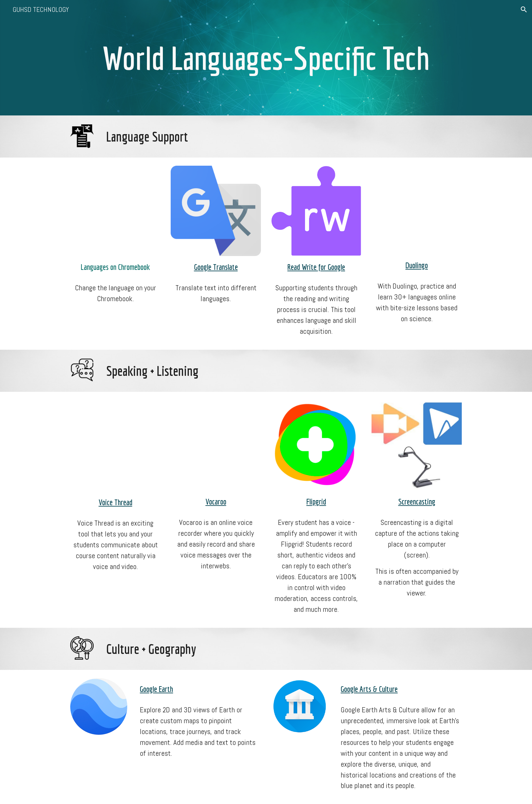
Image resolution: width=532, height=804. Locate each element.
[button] (524, 10)
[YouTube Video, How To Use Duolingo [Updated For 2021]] (417, 210)
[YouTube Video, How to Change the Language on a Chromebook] (115, 211)
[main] (266, 58)
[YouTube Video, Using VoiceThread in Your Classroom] (115, 445)
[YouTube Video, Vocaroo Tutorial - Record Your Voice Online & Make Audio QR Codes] (216, 445)
